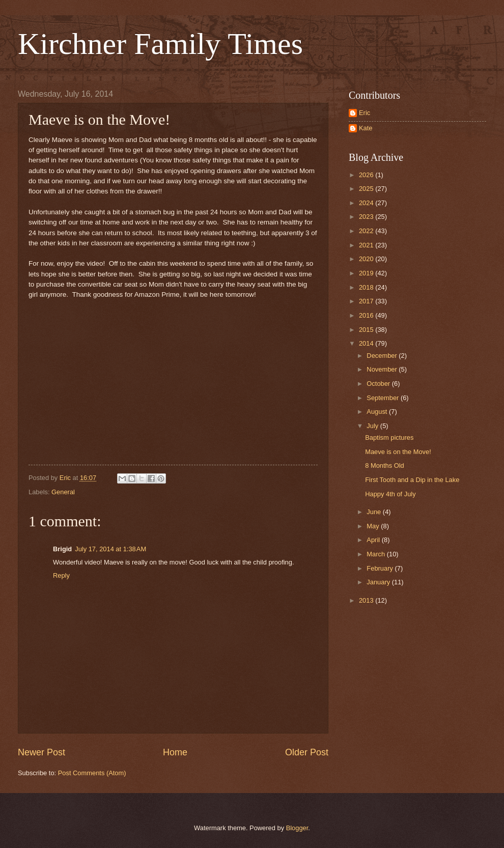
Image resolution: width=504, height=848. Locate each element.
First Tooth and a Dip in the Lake (412, 480)
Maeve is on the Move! (398, 452)
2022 (367, 231)
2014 (367, 343)
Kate (366, 128)
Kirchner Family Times (160, 44)
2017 (367, 301)
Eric (365, 113)
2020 (367, 259)
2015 (367, 330)
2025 (367, 189)
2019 (367, 273)
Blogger (297, 828)
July (373, 426)
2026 (367, 175)
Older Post (307, 752)
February (381, 568)
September (384, 398)
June (375, 512)
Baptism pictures (389, 437)
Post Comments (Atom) (92, 773)
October (379, 384)
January (379, 582)
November (383, 369)
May (374, 526)
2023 (367, 217)
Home (175, 752)
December (383, 356)
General (63, 492)
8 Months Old (385, 465)
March (376, 554)
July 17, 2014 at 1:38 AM (110, 549)
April (374, 540)
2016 (367, 315)
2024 (367, 203)
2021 (367, 245)
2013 (367, 600)
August (378, 412)
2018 (367, 287)
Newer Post (41, 752)
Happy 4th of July (390, 494)
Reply (61, 575)
